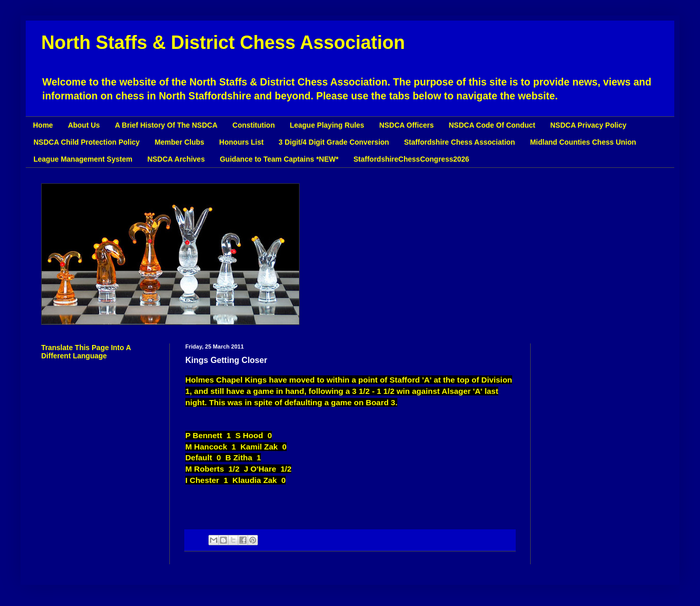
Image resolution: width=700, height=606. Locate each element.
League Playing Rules (327, 125)
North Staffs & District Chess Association (223, 42)
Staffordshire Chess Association (460, 142)
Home (43, 125)
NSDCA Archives (176, 159)
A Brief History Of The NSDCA (166, 125)
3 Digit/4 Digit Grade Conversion (334, 142)
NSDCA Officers (407, 125)
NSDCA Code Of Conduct (492, 125)
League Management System (83, 159)
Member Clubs (179, 142)
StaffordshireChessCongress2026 (412, 159)
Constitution (254, 125)
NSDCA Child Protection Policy (86, 142)
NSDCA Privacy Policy (588, 125)
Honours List (241, 142)
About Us (84, 125)
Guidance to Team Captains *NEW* (279, 159)
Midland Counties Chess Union (583, 142)
